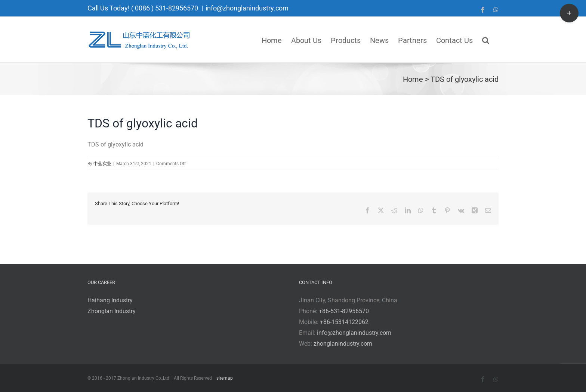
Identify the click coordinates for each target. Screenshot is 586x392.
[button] (486, 40)
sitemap (225, 378)
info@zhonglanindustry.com (247, 8)
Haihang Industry (110, 300)
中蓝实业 (102, 164)
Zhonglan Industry (112, 311)
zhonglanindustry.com (343, 344)
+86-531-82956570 (344, 311)
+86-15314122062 (344, 322)
